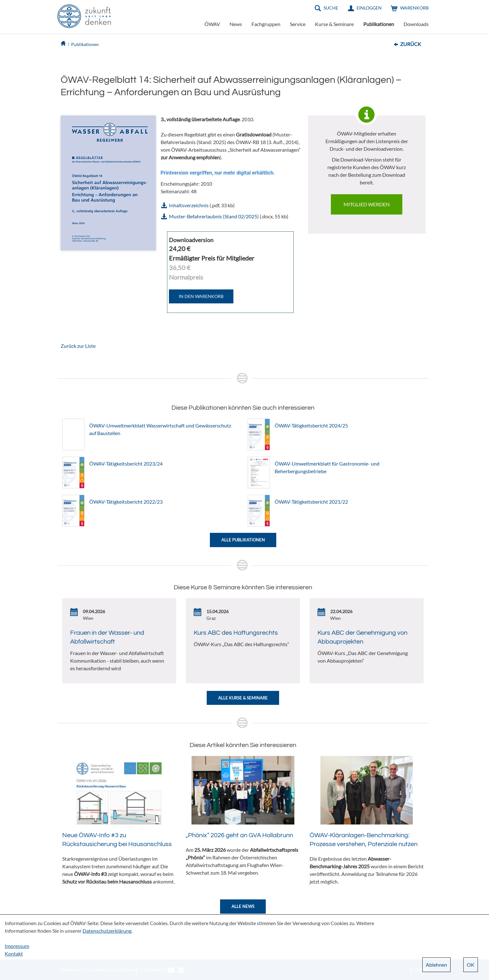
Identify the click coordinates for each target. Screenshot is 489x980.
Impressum (17, 946)
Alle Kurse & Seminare (243, 698)
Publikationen (379, 24)
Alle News (243, 906)
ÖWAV (212, 24)
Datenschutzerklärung (107, 931)
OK (471, 965)
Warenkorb (414, 8)
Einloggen (369, 8)
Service (298, 24)
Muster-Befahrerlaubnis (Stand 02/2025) (214, 216)
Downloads (416, 24)
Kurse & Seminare (334, 24)
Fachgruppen (266, 24)
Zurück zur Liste (78, 346)
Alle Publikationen (243, 540)
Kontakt (14, 954)
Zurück (411, 44)
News (236, 24)
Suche (331, 8)
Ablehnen (436, 965)
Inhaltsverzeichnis (189, 205)
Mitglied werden (367, 204)
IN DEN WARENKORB (201, 296)
